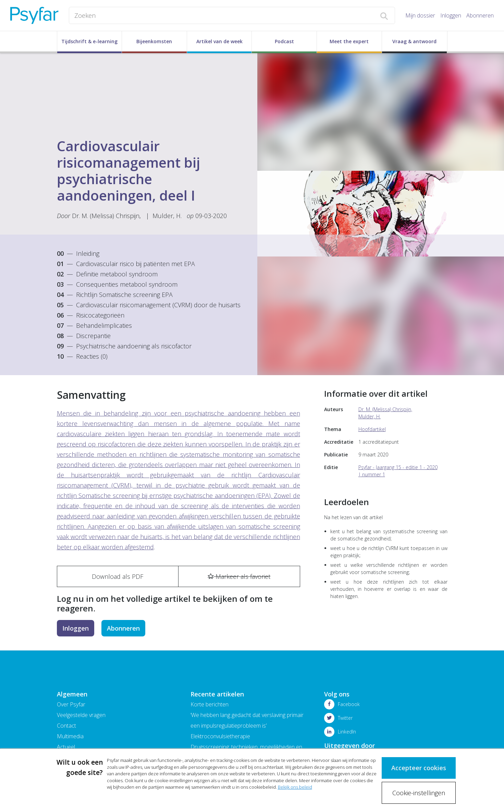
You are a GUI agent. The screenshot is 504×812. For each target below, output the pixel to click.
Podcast (284, 41)
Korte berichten (210, 704)
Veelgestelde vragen (81, 715)
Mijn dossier (420, 15)
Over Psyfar (71, 704)
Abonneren (480, 15)
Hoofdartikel (372, 429)
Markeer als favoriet (239, 576)
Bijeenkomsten (154, 41)
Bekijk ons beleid (295, 787)
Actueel (66, 747)
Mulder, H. (167, 216)
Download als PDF (118, 576)
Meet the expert (349, 41)
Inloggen (451, 15)
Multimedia (70, 736)
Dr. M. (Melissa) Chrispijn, (106, 216)
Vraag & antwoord (414, 41)
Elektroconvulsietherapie (220, 736)
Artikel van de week (219, 41)
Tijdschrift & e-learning (89, 41)
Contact (66, 726)
